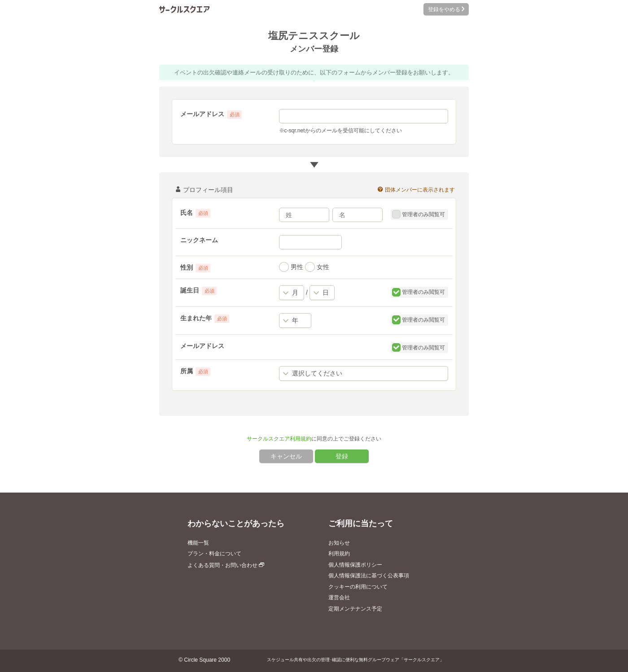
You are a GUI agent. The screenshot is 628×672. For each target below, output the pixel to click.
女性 (317, 267)
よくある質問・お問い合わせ (226, 565)
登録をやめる (446, 9)
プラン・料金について (214, 554)
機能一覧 (198, 543)
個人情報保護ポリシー (355, 565)
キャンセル (286, 456)
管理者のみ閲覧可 (419, 214)
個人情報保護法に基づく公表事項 (369, 576)
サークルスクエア (184, 9)
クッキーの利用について (358, 587)
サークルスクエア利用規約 (279, 439)
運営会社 (339, 598)
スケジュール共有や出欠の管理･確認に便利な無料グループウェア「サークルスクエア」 (355, 660)
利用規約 (339, 554)
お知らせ (339, 543)
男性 (291, 267)
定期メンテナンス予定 (355, 609)
